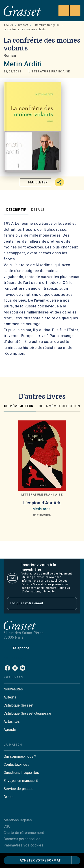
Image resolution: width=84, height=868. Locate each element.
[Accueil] (22, 11)
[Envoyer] (71, 604)
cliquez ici (49, 592)
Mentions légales (18, 820)
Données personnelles (22, 839)
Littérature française (46, 25)
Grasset (23, 25)
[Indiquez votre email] (36, 604)
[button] (49, 72)
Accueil (9, 25)
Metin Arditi (23, 64)
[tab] (16, 210)
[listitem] (7, 668)
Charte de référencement (24, 833)
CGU (7, 826)
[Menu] (69, 11)
